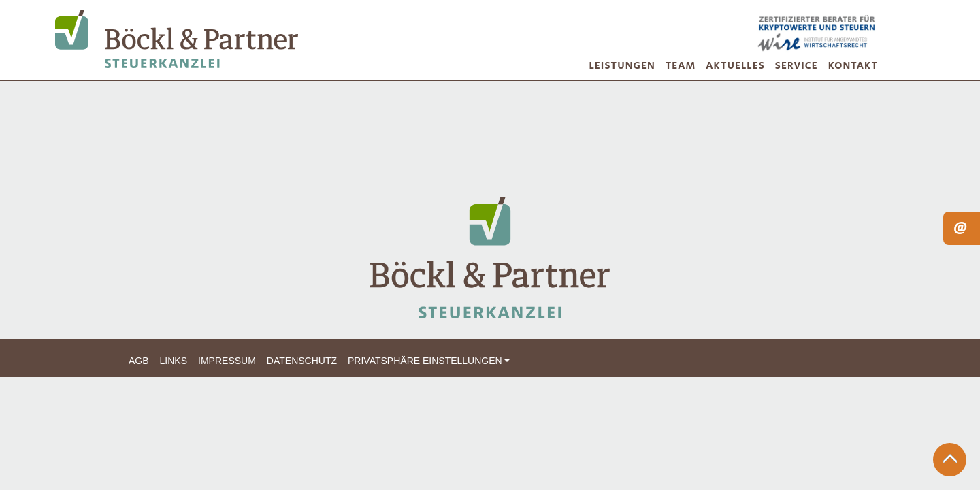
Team (681, 66)
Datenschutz (302, 361)
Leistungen (622, 66)
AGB (139, 361)
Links (174, 361)
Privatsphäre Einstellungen (425, 361)
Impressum (227, 361)
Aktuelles (735, 66)
